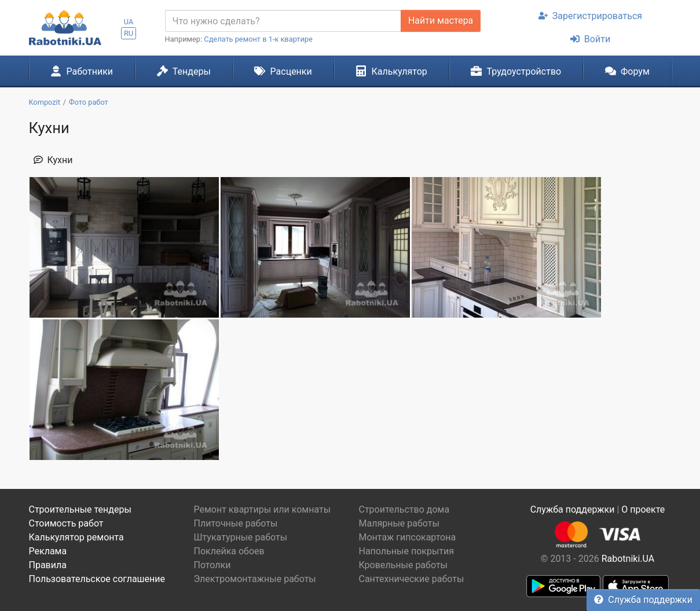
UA (129, 22)
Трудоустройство (516, 71)
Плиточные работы (236, 523)
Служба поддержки (643, 600)
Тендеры (184, 71)
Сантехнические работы (412, 579)
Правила (48, 565)
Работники (82, 71)
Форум (627, 71)
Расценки (283, 71)
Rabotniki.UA (628, 559)
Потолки (212, 565)
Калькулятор (391, 71)
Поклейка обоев (229, 551)
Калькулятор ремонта (76, 537)
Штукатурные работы (241, 537)
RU (129, 33)
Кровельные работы (404, 565)
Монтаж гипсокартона (408, 537)
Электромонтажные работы (255, 579)
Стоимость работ (66, 523)
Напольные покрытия (407, 551)
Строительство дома (404, 509)
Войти (590, 39)
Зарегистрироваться (590, 16)
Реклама (48, 551)
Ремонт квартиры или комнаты (263, 509)
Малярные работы (399, 523)
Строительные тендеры (80, 509)
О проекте (643, 509)
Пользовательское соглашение (97, 579)
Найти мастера (441, 21)
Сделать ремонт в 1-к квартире (258, 39)
